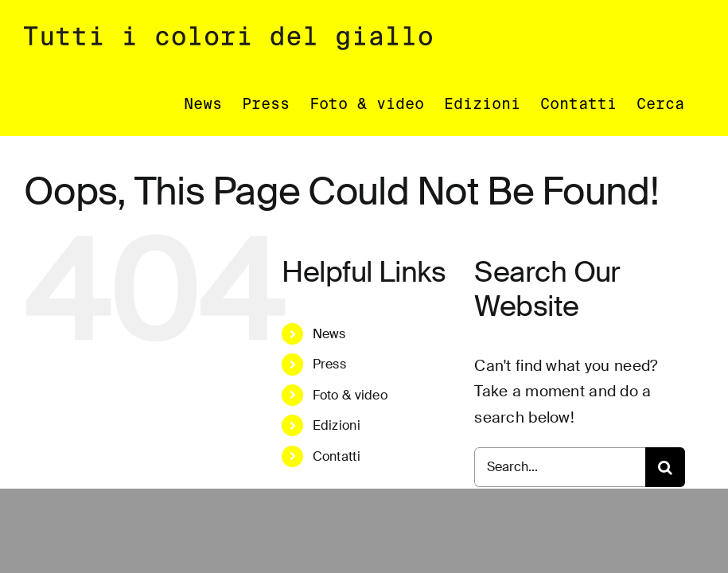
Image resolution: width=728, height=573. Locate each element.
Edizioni (337, 426)
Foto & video (350, 396)
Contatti (337, 457)
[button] (660, 104)
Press (329, 365)
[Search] (665, 468)
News (329, 335)
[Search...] (560, 468)
